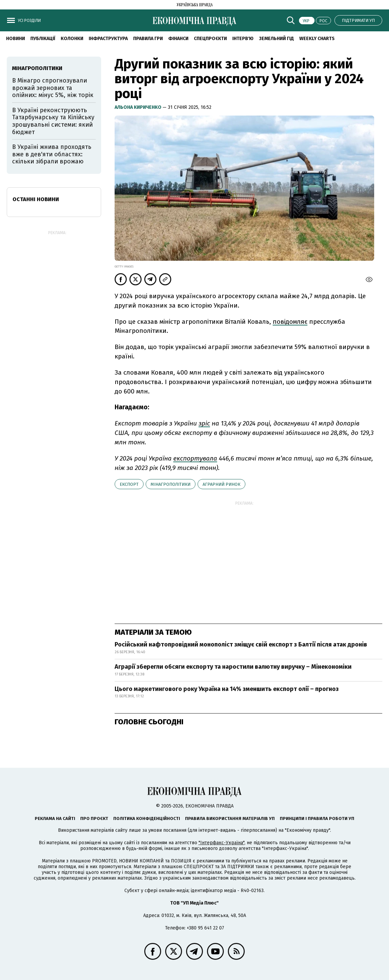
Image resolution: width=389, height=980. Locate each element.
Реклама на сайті (55, 818)
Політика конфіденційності (147, 818)
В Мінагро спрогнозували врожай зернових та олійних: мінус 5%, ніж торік (53, 88)
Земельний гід (276, 39)
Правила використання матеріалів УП (230, 818)
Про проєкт (94, 818)
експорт (129, 484)
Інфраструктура (108, 39)
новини (16, 39)
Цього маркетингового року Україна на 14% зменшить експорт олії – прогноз (227, 689)
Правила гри (148, 39)
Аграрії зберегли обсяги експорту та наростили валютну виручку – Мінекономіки (233, 667)
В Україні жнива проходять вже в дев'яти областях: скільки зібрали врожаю (52, 154)
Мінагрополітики (171, 484)
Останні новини (36, 199)
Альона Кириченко (139, 107)
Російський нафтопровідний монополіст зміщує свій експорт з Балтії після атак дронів (241, 644)
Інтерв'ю (243, 39)
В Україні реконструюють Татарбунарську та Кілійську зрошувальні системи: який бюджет (53, 121)
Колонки (72, 39)
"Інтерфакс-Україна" (221, 843)
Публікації (43, 39)
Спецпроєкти (210, 39)
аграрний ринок (221, 484)
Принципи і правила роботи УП (317, 818)
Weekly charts (317, 39)
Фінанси (178, 39)
